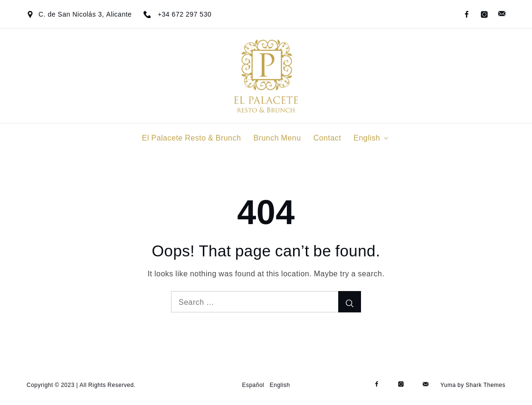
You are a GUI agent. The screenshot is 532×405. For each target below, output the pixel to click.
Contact (328, 138)
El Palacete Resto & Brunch (192, 138)
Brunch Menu (277, 138)
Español (253, 385)
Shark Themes (485, 385)
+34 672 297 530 (185, 14)
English (372, 138)
